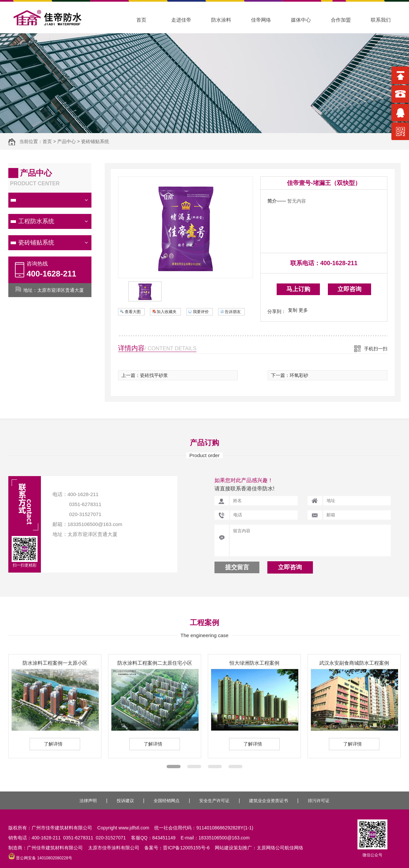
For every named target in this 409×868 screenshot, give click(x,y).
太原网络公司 (271, 848)
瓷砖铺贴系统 (95, 141)
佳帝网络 (261, 20)
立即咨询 (349, 289)
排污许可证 (319, 801)
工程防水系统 (36, 221)
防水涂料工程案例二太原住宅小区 (155, 663)
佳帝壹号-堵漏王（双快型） (324, 183)
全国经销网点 (167, 801)
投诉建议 (125, 801)
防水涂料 (221, 20)
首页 (141, 20)
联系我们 (381, 20)
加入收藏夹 (167, 312)
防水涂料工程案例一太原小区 (55, 663)
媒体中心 (301, 20)
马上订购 (298, 289)
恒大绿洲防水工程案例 (254, 663)
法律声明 (88, 801)
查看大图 (133, 312)
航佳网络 (294, 848)
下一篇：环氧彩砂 (290, 375)
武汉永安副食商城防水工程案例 (354, 663)
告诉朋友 (233, 312)
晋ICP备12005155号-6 (186, 848)
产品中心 (67, 141)
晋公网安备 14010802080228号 (40, 858)
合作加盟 (341, 20)
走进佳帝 (181, 20)
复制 (293, 310)
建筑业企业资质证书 (269, 801)
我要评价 (201, 312)
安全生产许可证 (214, 801)
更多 (303, 310)
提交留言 (237, 567)
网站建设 (224, 848)
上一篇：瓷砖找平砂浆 (145, 375)
